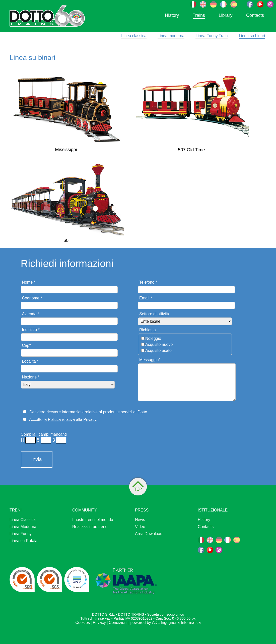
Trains (199, 15)
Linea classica (134, 36)
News (140, 520)
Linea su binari (252, 36)
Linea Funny (21, 534)
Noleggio (153, 338)
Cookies (83, 623)
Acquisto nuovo (159, 344)
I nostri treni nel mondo (93, 520)
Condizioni (118, 623)
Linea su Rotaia (23, 541)
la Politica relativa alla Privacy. (71, 420)
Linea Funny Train (212, 36)
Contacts (255, 15)
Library (225, 15)
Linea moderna (171, 36)
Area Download (149, 534)
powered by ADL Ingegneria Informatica (165, 623)
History (172, 15)
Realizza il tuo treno (90, 527)
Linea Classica (23, 520)
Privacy (99, 623)
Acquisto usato (158, 350)
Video (140, 527)
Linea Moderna (23, 527)
